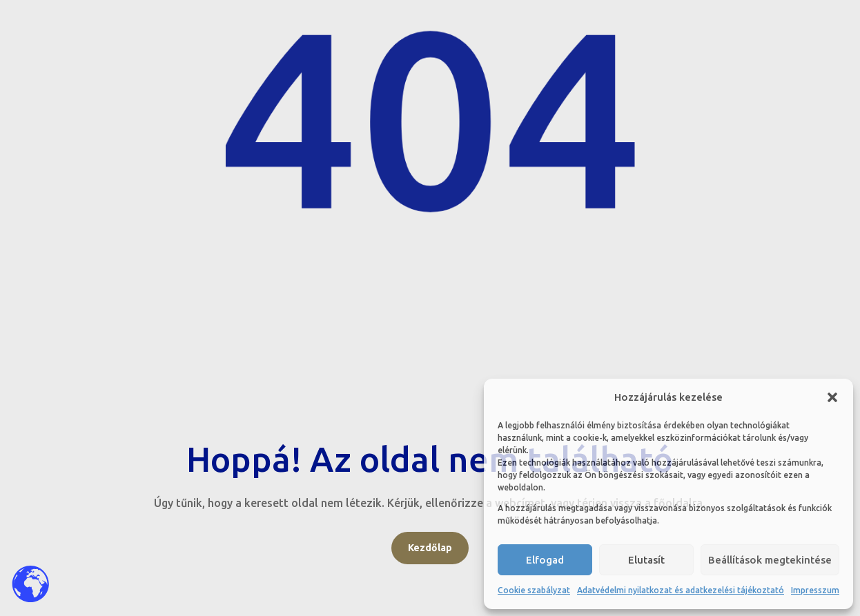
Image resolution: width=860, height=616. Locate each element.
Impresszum (815, 590)
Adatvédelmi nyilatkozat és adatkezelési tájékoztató (681, 590)
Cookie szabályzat (534, 590)
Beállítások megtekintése (770, 560)
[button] (832, 397)
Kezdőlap (430, 548)
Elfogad (545, 560)
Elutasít (646, 560)
